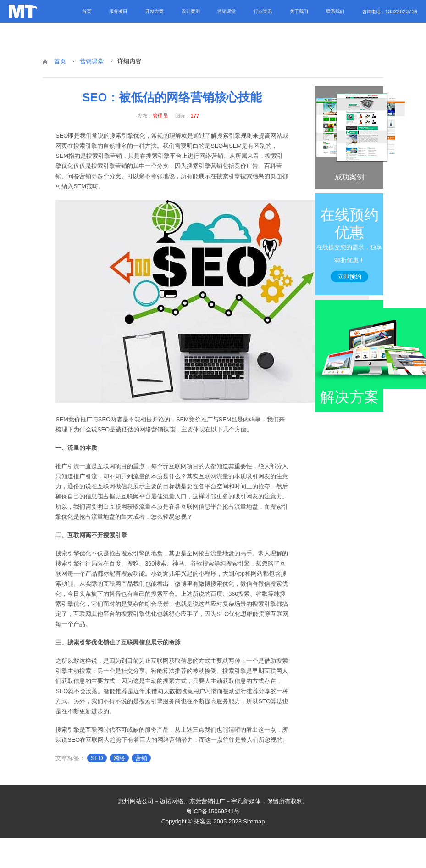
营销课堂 (227, 11)
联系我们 (335, 11)
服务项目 (118, 11)
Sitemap (254, 821)
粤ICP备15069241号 (213, 811)
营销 (141, 758)
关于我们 (299, 11)
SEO (97, 758)
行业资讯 (263, 11)
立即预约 (349, 277)
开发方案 (155, 11)
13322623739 (401, 11)
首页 (87, 11)
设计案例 (191, 11)
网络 (119, 758)
